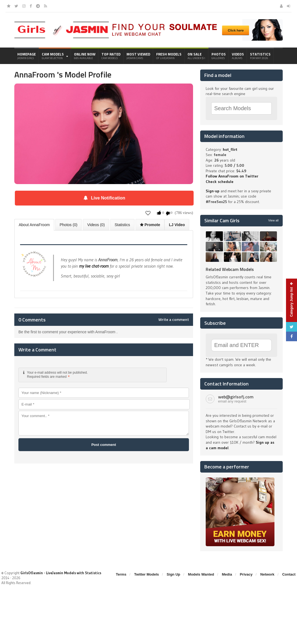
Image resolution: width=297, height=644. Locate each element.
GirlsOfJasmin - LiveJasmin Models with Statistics (61, 573)
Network (267, 574)
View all (273, 220)
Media (227, 574)
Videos (238, 56)
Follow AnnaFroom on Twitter (232, 176)
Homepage (27, 56)
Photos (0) (69, 225)
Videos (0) (96, 225)
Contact (289, 574)
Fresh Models (169, 56)
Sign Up (173, 574)
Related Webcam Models (230, 269)
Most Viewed (138, 56)
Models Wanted (201, 574)
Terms (121, 574)
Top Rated (111, 56)
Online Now (85, 56)
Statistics (260, 56)
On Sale (196, 56)
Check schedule (220, 182)
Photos (219, 56)
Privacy (246, 574)
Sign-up (213, 191)
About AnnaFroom (34, 225)
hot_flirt (230, 149)
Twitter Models (147, 574)
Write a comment (174, 320)
